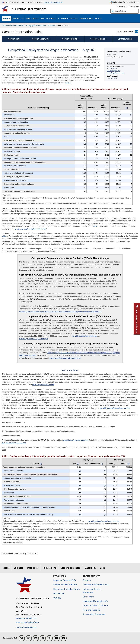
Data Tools (33, 568)
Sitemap (87, 580)
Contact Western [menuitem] (125, 39)
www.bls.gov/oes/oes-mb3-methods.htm (65, 358)
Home (6, 568)
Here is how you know (52, 2)
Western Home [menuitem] (14, 39)
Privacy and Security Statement (92, 591)
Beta (102, 568)
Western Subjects (69, 39)
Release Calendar (123, 6)
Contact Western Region (27, 627)
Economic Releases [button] (67, 18)
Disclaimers (88, 597)
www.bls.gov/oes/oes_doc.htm (14, 443)
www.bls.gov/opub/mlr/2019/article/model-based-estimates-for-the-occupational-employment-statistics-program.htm (70, 354)
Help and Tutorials (92, 610)
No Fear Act (59, 593)
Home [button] (6, 18)
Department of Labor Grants (67, 589)
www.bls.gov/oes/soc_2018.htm (84, 336)
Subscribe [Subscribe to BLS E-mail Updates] (135, 6)
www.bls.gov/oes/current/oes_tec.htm (115, 408)
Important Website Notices (96, 605)
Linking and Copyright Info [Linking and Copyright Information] (95, 601)
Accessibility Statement (94, 614)
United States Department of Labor (124, 2)
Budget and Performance (65, 585)
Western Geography (40, 39)
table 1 (96, 226)
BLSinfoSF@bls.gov (114, 71)
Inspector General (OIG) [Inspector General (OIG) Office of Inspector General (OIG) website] (65, 580)
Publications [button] (47, 18)
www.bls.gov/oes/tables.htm (43, 385)
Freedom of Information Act (96, 585)
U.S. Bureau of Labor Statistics (28, 9)
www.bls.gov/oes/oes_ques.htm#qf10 (34, 339)
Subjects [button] (17, 18)
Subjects (18, 568)
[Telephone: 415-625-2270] (33, 619)
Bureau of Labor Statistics (13, 26)
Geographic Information (36, 26)
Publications (49, 568)
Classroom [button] (86, 18)
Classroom (90, 568)
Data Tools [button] (31, 18)
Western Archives (97, 39)
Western (51, 26)
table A (68, 83)
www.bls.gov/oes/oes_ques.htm (76, 440)
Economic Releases (70, 568)
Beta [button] (97, 18)
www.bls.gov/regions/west (116, 73)
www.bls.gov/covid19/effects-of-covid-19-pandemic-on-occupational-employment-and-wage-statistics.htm (60, 311)
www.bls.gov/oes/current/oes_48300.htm (30, 229)
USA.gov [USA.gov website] (57, 598)
